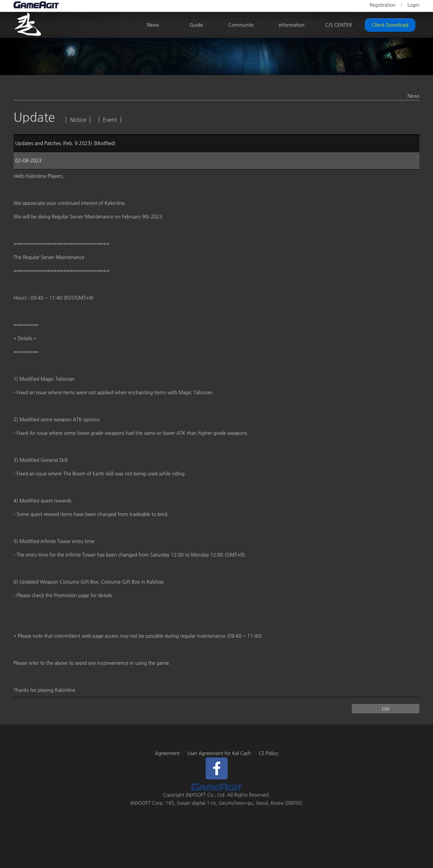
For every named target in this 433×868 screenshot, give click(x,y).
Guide (196, 25)
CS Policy (268, 753)
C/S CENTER (339, 25)
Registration (382, 5)
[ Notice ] (78, 120)
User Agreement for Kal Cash (219, 753)
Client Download (390, 25)
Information (292, 25)
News (153, 25)
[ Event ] (110, 120)
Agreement (167, 753)
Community (241, 25)
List (385, 709)
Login (413, 5)
